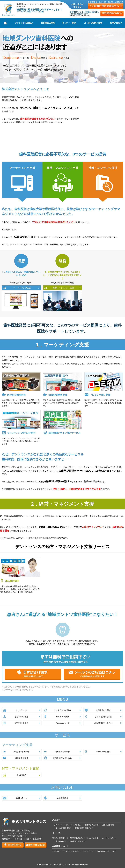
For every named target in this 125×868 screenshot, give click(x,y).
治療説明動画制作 (62, 752)
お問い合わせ (116, 23)
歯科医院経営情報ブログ (84, 828)
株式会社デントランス (8, 9)
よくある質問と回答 (93, 23)
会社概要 (55, 851)
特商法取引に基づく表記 (106, 851)
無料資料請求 (62, 798)
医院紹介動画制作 (22, 752)
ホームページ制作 (103, 752)
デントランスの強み (24, 23)
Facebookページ (62, 723)
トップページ (22, 710)
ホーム (5, 23)
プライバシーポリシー (71, 851)
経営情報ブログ (22, 723)
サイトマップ (88, 851)
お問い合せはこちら (36, 845)
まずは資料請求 (33, 674)
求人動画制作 (22, 775)
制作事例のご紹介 (103, 710)
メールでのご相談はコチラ (92, 674)
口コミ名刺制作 (22, 758)
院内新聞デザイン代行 (62, 758)
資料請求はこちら (112, 14)
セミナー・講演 (69, 23)
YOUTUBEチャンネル (103, 723)
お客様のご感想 (48, 23)
